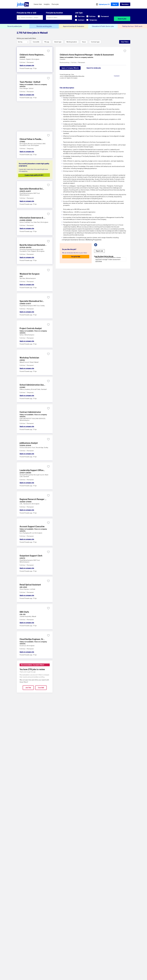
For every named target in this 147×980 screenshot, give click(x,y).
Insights (47, 4)
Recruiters (125, 4)
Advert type (58, 42)
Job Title (28, 688)
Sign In (115, 4)
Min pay (47, 42)
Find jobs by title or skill (26, 13)
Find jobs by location (54, 13)
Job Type (79, 13)
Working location (72, 42)
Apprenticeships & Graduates (74, 26)
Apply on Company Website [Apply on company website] (70, 68)
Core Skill (41, 688)
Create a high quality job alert (36, 175)
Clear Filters (125, 42)
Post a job (55, 4)
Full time (91, 16)
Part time (80, 16)
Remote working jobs (44, 26)
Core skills (36, 42)
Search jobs (122, 19)
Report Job (99, 251)
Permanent (103, 16)
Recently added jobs (15, 26)
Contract (80, 20)
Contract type (95, 42)
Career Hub (38, 4)
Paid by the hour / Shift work (132, 26)
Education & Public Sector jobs (103, 26)
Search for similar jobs (94, 68)
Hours (84, 42)
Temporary (92, 20)
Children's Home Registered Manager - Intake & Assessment (87, 55)
